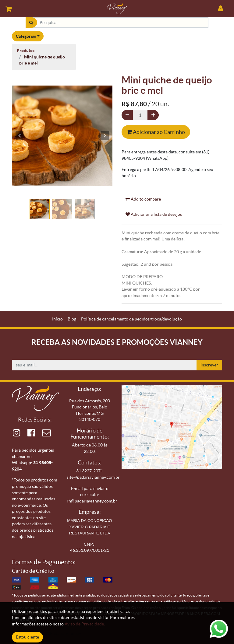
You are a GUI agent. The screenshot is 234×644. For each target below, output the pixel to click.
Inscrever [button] (209, 365)
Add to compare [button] (143, 199)
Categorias (26, 36)
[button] (19, 136)
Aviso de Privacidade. (85, 624)
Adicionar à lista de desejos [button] (154, 214)
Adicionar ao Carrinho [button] (156, 132)
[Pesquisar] (31, 23)
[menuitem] (57, 319)
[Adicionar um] (153, 115)
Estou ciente (27, 637)
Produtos (26, 51)
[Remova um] (127, 115)
